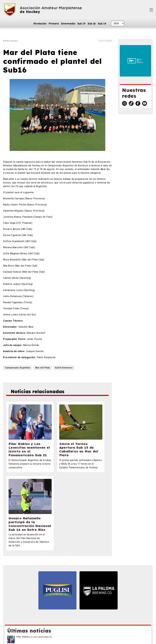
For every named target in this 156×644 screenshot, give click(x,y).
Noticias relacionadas (39, 392)
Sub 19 (81, 24)
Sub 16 (92, 24)
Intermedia (68, 24)
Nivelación (40, 24)
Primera (54, 24)
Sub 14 (102, 24)
